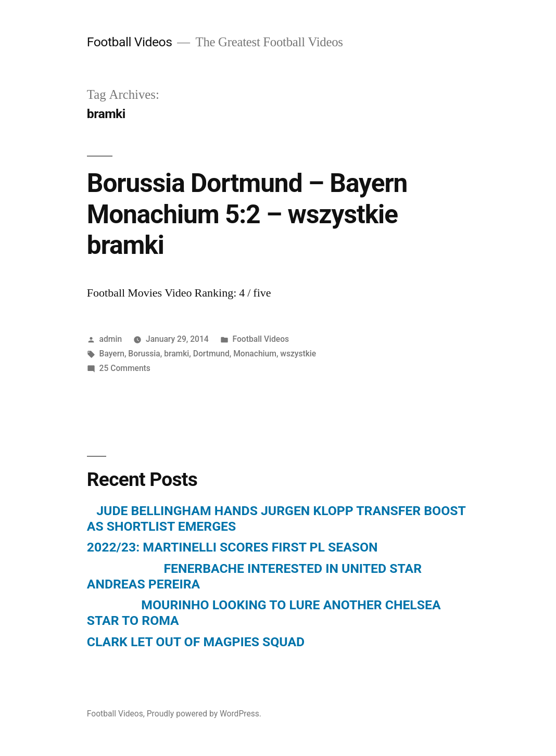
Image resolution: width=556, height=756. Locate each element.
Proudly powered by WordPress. (204, 714)
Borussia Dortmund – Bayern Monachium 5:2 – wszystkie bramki (247, 214)
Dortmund (211, 354)
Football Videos (130, 42)
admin (111, 339)
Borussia (144, 354)
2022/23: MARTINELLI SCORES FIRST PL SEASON (232, 547)
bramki (176, 354)
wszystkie (298, 354)
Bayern (112, 354)
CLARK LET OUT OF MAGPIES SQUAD (196, 642)
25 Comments (125, 368)
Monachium (255, 354)
